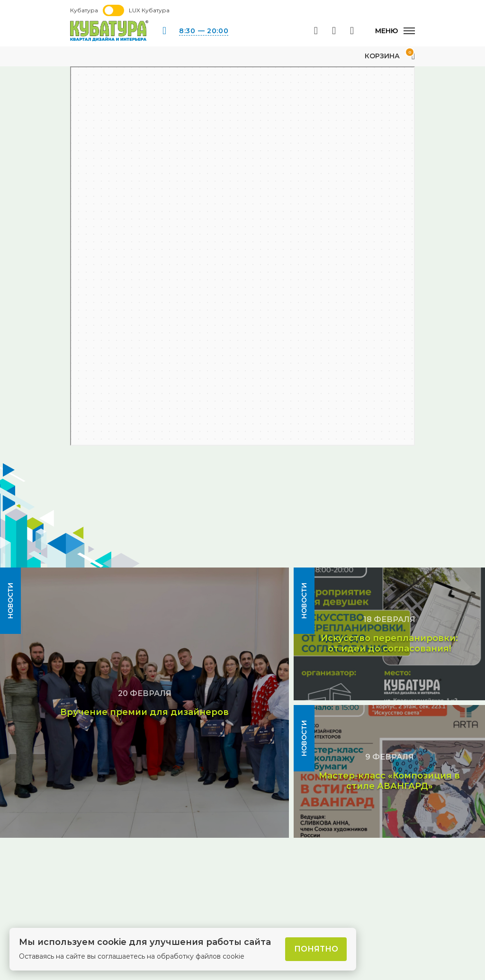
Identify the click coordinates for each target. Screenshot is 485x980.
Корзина (390, 56)
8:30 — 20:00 (204, 31)
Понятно (316, 949)
